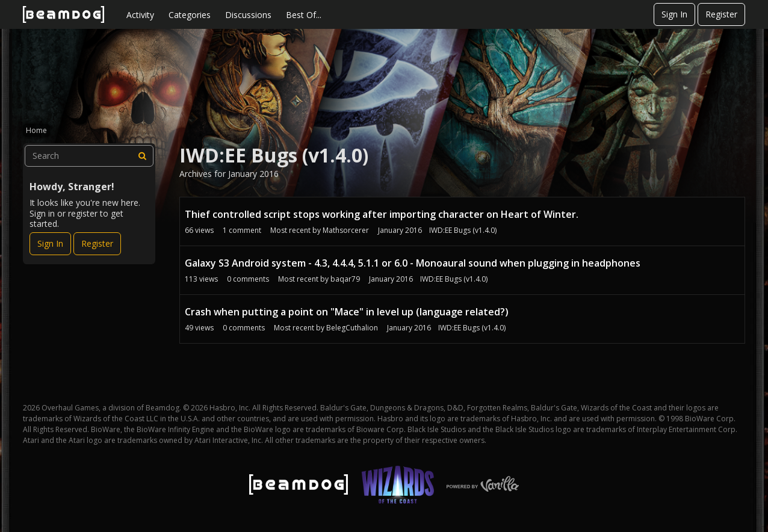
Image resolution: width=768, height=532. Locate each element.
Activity (140, 15)
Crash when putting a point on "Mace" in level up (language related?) (347, 312)
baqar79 (345, 279)
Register (721, 14)
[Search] (143, 156)
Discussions (248, 15)
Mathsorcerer (346, 230)
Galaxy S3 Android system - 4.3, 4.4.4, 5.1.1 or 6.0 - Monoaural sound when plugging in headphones (413, 263)
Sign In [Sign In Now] (50, 243)
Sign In (674, 14)
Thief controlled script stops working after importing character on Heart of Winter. (382, 214)
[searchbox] (89, 156)
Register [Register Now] (97, 243)
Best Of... (304, 15)
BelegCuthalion (352, 328)
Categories (190, 15)
